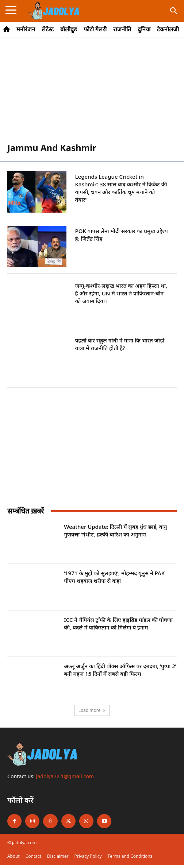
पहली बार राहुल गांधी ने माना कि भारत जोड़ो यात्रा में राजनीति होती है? (120, 344)
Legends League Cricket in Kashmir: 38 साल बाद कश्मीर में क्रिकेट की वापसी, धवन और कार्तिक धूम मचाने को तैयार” (121, 188)
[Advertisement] (92, 93)
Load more (92, 710)
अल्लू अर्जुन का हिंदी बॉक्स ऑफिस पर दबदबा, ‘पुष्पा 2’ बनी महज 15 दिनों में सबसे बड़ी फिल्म (120, 670)
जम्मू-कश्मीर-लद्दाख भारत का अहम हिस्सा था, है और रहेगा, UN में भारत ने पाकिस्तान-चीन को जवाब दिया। (121, 293)
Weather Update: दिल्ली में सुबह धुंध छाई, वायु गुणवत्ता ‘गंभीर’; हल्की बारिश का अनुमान (115, 530)
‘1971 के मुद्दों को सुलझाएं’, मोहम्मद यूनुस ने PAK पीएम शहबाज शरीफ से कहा (114, 577)
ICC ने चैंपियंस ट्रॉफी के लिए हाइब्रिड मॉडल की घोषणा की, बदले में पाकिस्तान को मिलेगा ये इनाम (118, 623)
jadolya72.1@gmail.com (65, 776)
